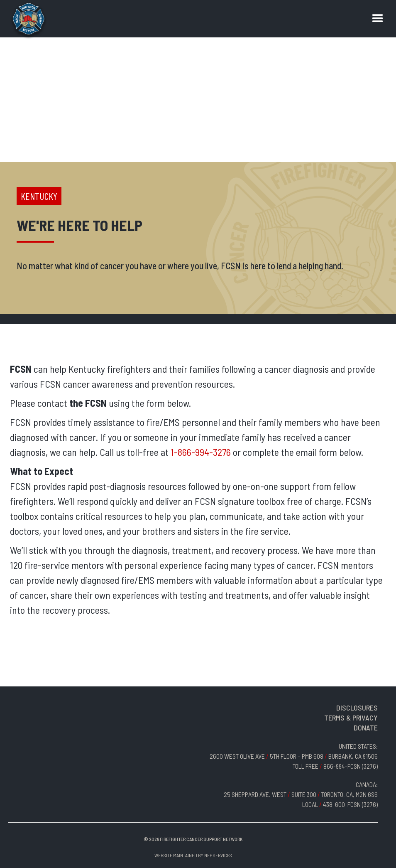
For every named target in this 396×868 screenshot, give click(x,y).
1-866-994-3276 (201, 452)
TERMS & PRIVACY (351, 718)
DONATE (366, 728)
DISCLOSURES (357, 708)
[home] (29, 21)
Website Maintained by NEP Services (193, 855)
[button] (378, 19)
